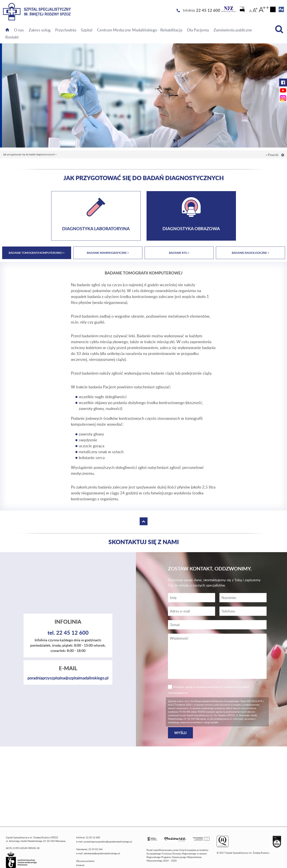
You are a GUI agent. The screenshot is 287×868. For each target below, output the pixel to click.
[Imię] (192, 598)
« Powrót (272, 155)
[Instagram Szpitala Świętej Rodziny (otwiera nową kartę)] (283, 98)
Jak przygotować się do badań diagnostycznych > (30, 154)
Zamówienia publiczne (233, 30)
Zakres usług (40, 30)
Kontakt (12, 37)
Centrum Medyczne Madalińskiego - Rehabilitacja (140, 30)
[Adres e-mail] (192, 611)
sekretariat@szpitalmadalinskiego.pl (102, 853)
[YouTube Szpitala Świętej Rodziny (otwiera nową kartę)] (283, 90)
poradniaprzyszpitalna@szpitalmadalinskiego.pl (68, 678)
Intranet (80, 865)
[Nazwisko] (243, 598)
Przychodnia (66, 30)
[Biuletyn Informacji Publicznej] (243, 11)
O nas (19, 30)
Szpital (87, 30)
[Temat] (217, 625)
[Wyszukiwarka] (279, 29)
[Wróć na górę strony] (283, 155)
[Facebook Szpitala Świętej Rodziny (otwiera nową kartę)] (283, 82)
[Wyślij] (180, 733)
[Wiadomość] (243, 611)
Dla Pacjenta (198, 30)
